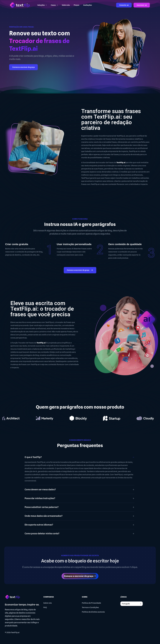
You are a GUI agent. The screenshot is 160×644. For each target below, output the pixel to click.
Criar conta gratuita (17, 244)
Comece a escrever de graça (23, 67)
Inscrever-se (142, 5)
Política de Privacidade (91, 603)
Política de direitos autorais (93, 612)
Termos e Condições (90, 607)
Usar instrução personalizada (74, 244)
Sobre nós (48, 603)
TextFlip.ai (15, 632)
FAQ (45, 607)
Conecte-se (124, 5)
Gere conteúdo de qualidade (125, 244)
